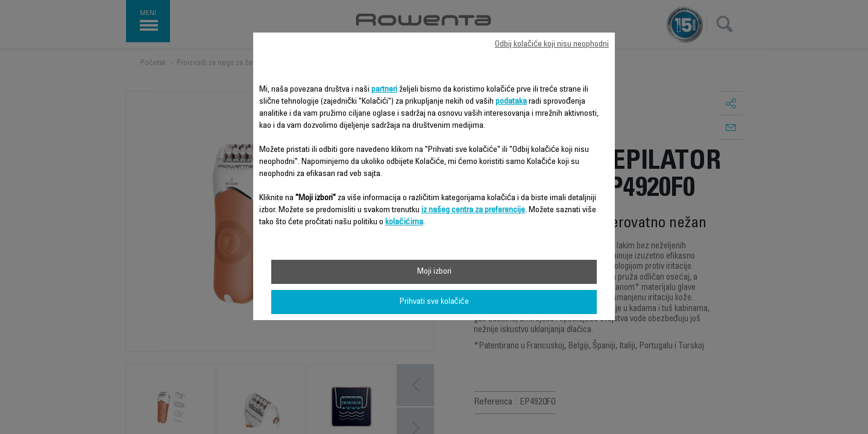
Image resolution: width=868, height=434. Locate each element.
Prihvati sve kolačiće (434, 302)
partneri (384, 90)
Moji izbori (434, 272)
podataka (511, 102)
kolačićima (404, 222)
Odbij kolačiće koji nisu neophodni (552, 45)
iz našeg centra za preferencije (473, 210)
